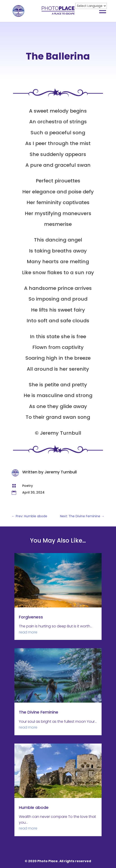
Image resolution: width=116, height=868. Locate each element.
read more (28, 632)
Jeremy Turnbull (61, 472)
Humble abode (34, 807)
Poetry (28, 486)
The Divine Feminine (39, 712)
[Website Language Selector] (91, 6)
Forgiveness (31, 617)
